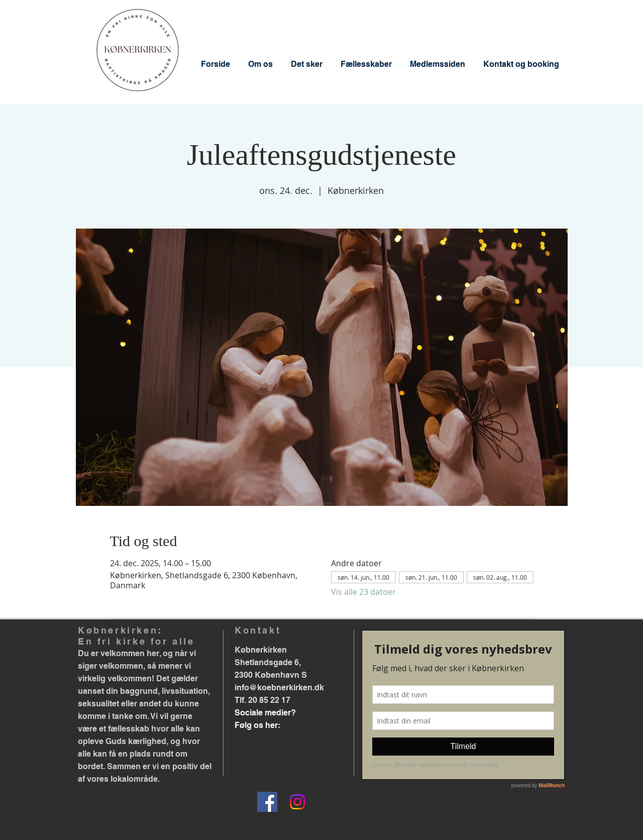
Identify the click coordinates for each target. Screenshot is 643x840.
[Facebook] (267, 802)
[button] (260, 64)
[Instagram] (297, 802)
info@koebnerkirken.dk (279, 688)
